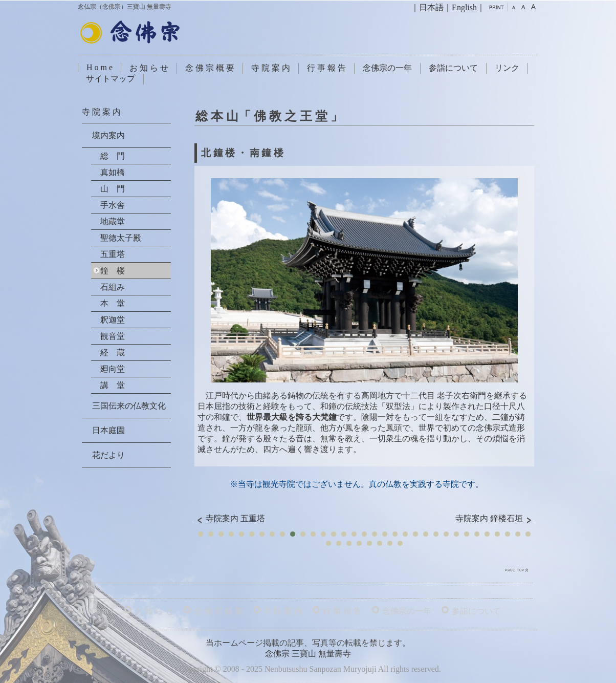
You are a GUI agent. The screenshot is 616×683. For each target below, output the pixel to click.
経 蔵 (113, 353)
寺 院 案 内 (271, 68)
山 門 (113, 189)
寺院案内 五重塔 (230, 519)
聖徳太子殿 (121, 238)
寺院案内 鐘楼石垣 (495, 519)
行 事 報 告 (326, 68)
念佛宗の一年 (387, 68)
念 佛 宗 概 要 (210, 68)
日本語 (431, 7)
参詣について (453, 68)
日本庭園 (108, 430)
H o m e (100, 67)
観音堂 (113, 336)
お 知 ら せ (149, 68)
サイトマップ (111, 79)
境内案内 (108, 135)
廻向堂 (113, 369)
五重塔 (113, 254)
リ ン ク (102, 622)
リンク (507, 68)
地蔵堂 (113, 221)
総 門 (113, 156)
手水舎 (113, 205)
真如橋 (113, 172)
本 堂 (113, 303)
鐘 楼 (113, 271)
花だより (108, 455)
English (464, 7)
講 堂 (113, 385)
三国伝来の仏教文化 (129, 406)
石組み (113, 287)
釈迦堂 (113, 320)
